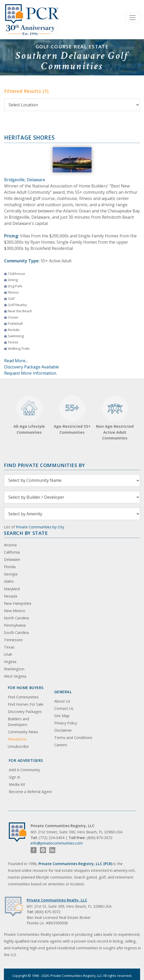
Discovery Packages (25, 712)
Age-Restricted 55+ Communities (72, 415)
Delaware (12, 559)
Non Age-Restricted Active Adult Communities (115, 418)
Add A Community (24, 770)
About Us (62, 701)
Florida (10, 567)
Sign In (15, 777)
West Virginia (15, 676)
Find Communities (23, 697)
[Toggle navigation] (133, 18)
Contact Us (64, 708)
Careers (61, 745)
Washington (14, 669)
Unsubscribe (18, 746)
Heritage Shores (29, 138)
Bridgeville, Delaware (25, 180)
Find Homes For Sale (26, 704)
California (12, 552)
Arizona (10, 545)
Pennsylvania (15, 625)
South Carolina (16, 632)
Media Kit (17, 784)
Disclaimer (63, 730)
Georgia (11, 574)
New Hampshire (18, 603)
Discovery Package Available (32, 367)
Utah (8, 654)
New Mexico (15, 611)
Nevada (11, 596)
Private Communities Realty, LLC (57, 900)
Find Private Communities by (44, 465)
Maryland (12, 589)
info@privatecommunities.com (57, 843)
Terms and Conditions (73, 738)
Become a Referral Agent (30, 792)
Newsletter (17, 739)
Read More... (16, 361)
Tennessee (13, 640)
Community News (23, 732)
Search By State (26, 533)
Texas (9, 647)
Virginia (10, 662)
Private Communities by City (40, 527)
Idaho (9, 581)
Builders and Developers (18, 722)
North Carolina (16, 618)
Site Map (62, 716)
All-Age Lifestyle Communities (29, 415)
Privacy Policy (66, 723)
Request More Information (30, 373)
